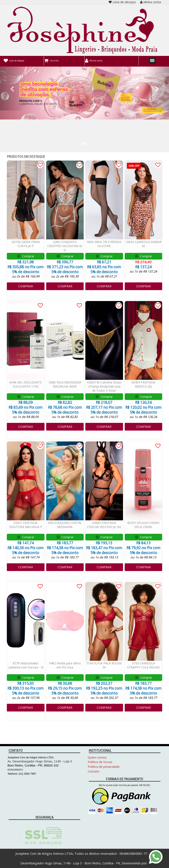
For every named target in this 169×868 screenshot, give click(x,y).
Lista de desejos (122, 2)
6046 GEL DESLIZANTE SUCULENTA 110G (26, 384)
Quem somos (97, 757)
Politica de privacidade (104, 767)
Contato (94, 771)
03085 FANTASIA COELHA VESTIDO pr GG (104, 525)
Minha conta (150, 2)
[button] (13, 89)
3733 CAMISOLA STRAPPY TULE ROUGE (143, 665)
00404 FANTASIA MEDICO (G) (143, 384)
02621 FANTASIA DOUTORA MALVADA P (26, 525)
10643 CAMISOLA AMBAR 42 (143, 244)
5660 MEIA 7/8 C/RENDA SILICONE (104, 244)
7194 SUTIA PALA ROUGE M (104, 665)
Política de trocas (100, 762)
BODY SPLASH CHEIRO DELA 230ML (143, 525)
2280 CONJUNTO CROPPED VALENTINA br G (65, 246)
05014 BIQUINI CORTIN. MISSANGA (65, 525)
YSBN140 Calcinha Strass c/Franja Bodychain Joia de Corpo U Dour (104, 386)
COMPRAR (26, 286)
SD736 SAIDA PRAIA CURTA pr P (26, 244)
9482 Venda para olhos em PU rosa (65, 665)
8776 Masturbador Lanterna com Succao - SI (26, 665)
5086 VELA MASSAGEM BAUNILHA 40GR (65, 384)
